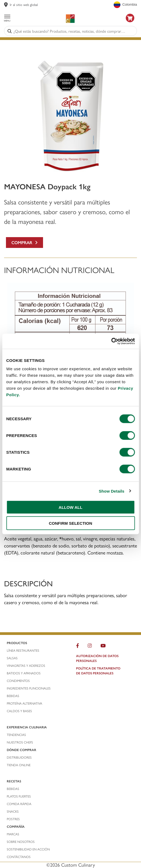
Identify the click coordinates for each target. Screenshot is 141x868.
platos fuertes (19, 796)
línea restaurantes (23, 650)
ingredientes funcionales (29, 688)
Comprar (24, 242)
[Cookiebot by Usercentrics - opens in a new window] (111, 341)
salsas (12, 658)
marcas (13, 834)
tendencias (16, 735)
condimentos (19, 681)
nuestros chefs (20, 742)
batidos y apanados (24, 673)
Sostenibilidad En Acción (28, 849)
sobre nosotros (21, 842)
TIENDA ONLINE (19, 765)
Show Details (112, 491)
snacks (13, 811)
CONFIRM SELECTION (71, 523)
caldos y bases (19, 711)
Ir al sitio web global (24, 4)
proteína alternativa (25, 703)
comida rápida (19, 804)
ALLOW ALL (71, 507)
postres (13, 819)
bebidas (13, 696)
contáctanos (19, 857)
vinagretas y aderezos (26, 665)
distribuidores (19, 757)
